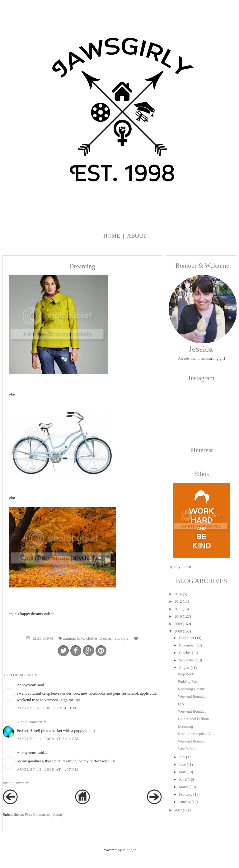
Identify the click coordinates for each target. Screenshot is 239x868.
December (187, 638)
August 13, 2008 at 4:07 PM (48, 769)
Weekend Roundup (192, 697)
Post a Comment (16, 783)
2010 (178, 616)
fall (116, 638)
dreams (105, 638)
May (182, 772)
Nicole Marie (28, 722)
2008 (178, 631)
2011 (178, 609)
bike (81, 638)
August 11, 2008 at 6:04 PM (48, 739)
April (183, 779)
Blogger (129, 850)
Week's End (187, 749)
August (184, 668)
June (182, 765)
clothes (92, 638)
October (185, 653)
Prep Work (186, 674)
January (185, 802)
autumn (69, 638)
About (137, 236)
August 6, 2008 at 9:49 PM (47, 708)
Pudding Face (188, 682)
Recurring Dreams (192, 689)
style (125, 638)
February (186, 794)
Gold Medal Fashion (193, 719)
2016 (178, 594)
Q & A (183, 704)
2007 (178, 810)
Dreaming (185, 726)
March (184, 787)
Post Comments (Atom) (44, 814)
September (187, 660)
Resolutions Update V (194, 734)
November (187, 645)
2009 (178, 624)
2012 (178, 601)
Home (112, 236)
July (182, 757)
